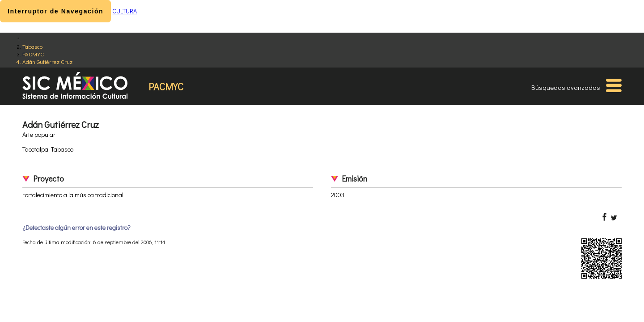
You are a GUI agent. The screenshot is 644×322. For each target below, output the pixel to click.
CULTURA (125, 11)
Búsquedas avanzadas (566, 87)
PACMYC (33, 54)
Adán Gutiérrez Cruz (47, 61)
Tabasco (32, 46)
